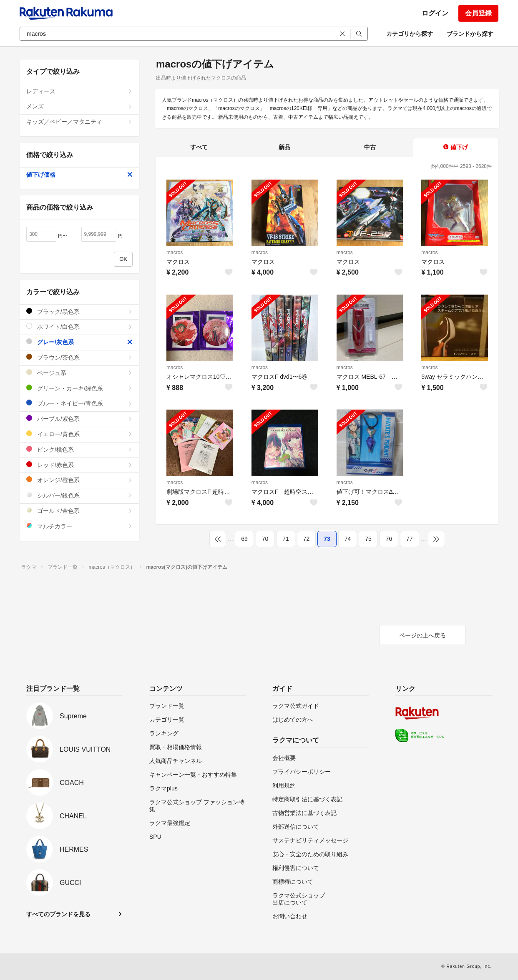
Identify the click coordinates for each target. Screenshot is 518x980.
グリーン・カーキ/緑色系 (79, 388)
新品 (284, 147)
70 (265, 539)
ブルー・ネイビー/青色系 (79, 403)
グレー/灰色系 (79, 342)
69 (244, 539)
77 (410, 539)
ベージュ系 (79, 373)
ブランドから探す (470, 34)
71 (286, 539)
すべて (199, 147)
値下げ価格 (79, 175)
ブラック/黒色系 (79, 311)
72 (307, 539)
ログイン (435, 13)
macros (175, 252)
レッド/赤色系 (79, 465)
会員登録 (478, 13)
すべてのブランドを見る (58, 914)
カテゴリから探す (410, 34)
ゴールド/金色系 (79, 511)
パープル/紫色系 (79, 419)
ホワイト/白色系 (79, 326)
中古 (370, 147)
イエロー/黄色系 (79, 434)
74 (348, 539)
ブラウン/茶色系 (79, 357)
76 (389, 539)
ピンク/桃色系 (79, 449)
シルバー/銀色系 (79, 495)
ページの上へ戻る (422, 635)
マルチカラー (79, 526)
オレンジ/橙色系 (79, 480)
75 (368, 539)
